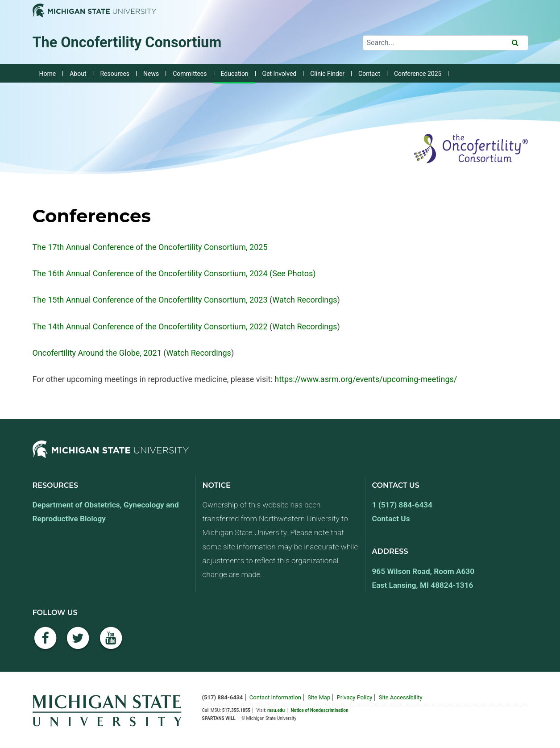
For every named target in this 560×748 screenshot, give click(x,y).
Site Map (319, 697)
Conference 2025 (418, 74)
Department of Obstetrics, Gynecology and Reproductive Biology (106, 512)
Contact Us (391, 519)
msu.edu (276, 710)
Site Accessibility (401, 697)
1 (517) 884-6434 (402, 505)
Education (235, 74)
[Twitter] (78, 643)
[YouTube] (111, 643)
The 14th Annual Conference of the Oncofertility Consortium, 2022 (150, 326)
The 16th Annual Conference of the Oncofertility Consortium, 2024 (150, 273)
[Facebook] (46, 643)
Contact (369, 74)
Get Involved (280, 74)
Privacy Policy (354, 697)
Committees (190, 74)
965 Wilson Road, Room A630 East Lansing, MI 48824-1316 (423, 578)
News (151, 74)
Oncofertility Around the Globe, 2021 (97, 353)
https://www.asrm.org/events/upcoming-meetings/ (366, 379)
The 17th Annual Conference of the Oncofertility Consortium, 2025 (150, 247)
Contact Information (275, 697)
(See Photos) (292, 273)
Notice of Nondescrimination (320, 710)
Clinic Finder (327, 74)
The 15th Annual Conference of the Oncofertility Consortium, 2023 (150, 300)
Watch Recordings (305, 300)
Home (48, 74)
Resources (115, 74)
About (78, 74)
